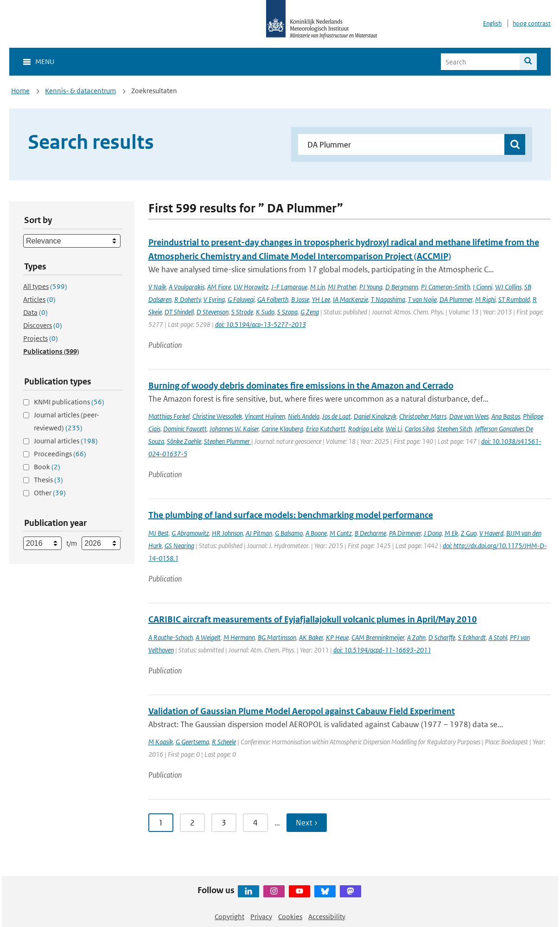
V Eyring (214, 299)
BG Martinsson (277, 637)
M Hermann (239, 637)
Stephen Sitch (455, 429)
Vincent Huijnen (265, 416)
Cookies (290, 917)
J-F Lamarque (289, 287)
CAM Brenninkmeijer (378, 637)
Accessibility (327, 917)
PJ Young (371, 287)
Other (50, 493)
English (492, 23)
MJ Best (159, 533)
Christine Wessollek (217, 416)
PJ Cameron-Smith (445, 287)
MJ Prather (342, 287)
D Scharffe (442, 637)
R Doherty (188, 299)
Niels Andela (304, 416)
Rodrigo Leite (366, 429)
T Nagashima (388, 299)
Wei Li (394, 429)
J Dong (433, 533)
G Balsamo (289, 533)
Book (47, 467)
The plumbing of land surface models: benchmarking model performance (291, 515)
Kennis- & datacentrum (80, 91)
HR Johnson (227, 533)
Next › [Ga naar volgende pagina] (307, 823)
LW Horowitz (251, 287)
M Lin (318, 287)
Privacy (261, 917)
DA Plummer (456, 299)
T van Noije (422, 299)
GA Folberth (273, 299)
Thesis (48, 480)
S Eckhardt (472, 637)
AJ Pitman (259, 533)
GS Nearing (179, 546)
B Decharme (370, 533)
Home (20, 91)
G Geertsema (192, 742)
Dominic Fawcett (185, 429)
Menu (45, 61)
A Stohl (498, 637)
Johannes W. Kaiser (234, 429)
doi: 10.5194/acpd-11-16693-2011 (382, 650)
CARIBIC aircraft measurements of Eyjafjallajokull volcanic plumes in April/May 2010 (313, 619)
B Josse (300, 299)
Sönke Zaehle (184, 441)
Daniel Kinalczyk (375, 416)
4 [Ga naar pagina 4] (255, 823)
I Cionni (483, 287)
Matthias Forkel (169, 416)
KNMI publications (69, 402)
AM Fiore (219, 287)
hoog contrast (532, 23)
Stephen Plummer (228, 441)
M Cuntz (341, 533)
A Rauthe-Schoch (171, 637)
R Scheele (224, 742)
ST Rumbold (514, 299)
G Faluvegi (241, 299)
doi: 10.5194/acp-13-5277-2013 (261, 324)
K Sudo (265, 312)
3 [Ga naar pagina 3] (224, 823)
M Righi (485, 299)
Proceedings (60, 454)
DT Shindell (179, 312)
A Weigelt (208, 637)
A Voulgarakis (187, 287)
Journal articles (66, 441)
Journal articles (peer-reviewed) (67, 421)
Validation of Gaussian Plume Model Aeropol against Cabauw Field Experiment (302, 711)
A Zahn (416, 637)
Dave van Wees (469, 416)
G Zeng (310, 312)
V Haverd (491, 533)
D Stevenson (213, 312)
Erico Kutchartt (326, 429)
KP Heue (337, 637)
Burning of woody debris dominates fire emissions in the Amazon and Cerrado (301, 386)
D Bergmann (402, 287)
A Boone (316, 533)
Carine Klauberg (282, 429)
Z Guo (469, 533)
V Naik (157, 287)
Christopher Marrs (423, 416)
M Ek (451, 533)
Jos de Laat (337, 416)
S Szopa (287, 312)
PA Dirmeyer (405, 533)
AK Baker (311, 637)
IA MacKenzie (350, 299)
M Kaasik (161, 742)
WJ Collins (508, 287)
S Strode (242, 312)
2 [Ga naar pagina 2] (192, 823)
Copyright (229, 917)
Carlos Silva (420, 429)
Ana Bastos (506, 416)
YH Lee (321, 299)
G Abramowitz (190, 533)
